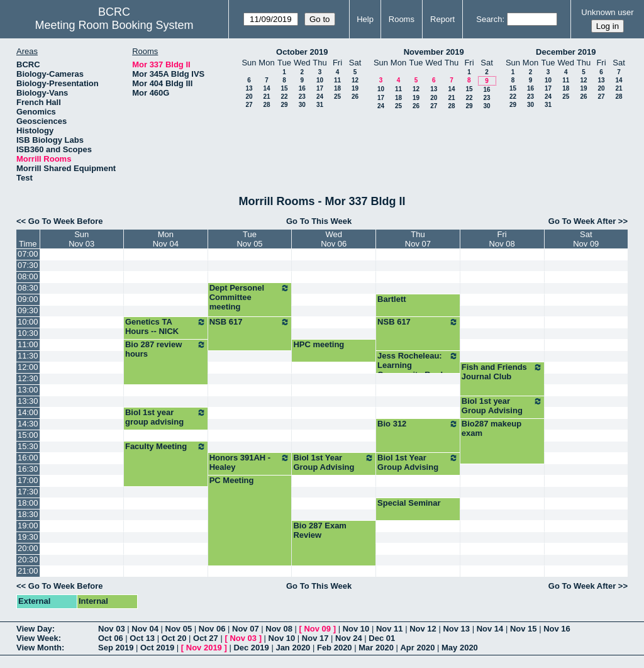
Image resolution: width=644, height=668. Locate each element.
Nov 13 (456, 629)
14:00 (28, 412)
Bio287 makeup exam (491, 428)
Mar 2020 (376, 648)
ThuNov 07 (418, 239)
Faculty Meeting (166, 447)
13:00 (28, 390)
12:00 (28, 367)
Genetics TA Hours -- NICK (166, 326)
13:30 (28, 401)
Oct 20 (174, 638)
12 (355, 80)
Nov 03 (112, 629)
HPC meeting (319, 344)
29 (284, 105)
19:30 (28, 537)
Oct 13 (142, 638)
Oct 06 (111, 638)
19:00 (28, 526)
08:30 (28, 288)
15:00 (28, 435)
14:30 (28, 424)
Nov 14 (490, 629)
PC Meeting (232, 480)
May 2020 (460, 648)
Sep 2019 (116, 648)
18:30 (28, 514)
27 (249, 105)
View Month (39, 648)
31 (320, 105)
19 (355, 88)
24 (320, 97)
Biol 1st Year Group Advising (334, 462)
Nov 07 (246, 629)
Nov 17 (315, 638)
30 (302, 105)
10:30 (28, 333)
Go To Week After (582, 221)
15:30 (28, 446)
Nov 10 (356, 629)
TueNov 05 (249, 239)
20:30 (28, 559)
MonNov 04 (166, 239)
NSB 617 (250, 322)
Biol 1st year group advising (166, 417)
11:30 (28, 356)
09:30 (28, 310)
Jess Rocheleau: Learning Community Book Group (418, 370)
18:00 (28, 503)
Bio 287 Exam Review (320, 530)
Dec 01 (382, 638)
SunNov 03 (81, 239)
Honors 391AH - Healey (250, 462)
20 (249, 97)
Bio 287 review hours (166, 349)
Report (442, 19)
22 (284, 97)
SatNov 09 (586, 239)
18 (337, 88)
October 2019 (302, 52)
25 (337, 97)
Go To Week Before (66, 221)
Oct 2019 (157, 648)
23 (302, 97)
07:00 (28, 254)
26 (355, 97)
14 (266, 88)
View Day (34, 629)
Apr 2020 (417, 648)
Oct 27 (206, 638)
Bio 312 (418, 424)
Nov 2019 (204, 648)
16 (302, 88)
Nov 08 (279, 629)
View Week (37, 638)
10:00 (28, 322)
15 (284, 88)
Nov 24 (349, 638)
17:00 (28, 480)
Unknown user (607, 12)
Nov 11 (390, 629)
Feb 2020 (335, 648)
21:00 (28, 571)
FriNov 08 (502, 239)
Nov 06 (212, 629)
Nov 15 (524, 629)
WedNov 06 (334, 239)
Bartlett (392, 299)
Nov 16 (557, 629)
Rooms (402, 19)
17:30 (28, 492)
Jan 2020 (293, 648)
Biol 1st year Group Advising (502, 406)
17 (320, 88)
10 (320, 80)
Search (489, 19)
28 (266, 105)
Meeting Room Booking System (114, 25)
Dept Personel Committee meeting (250, 297)
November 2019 (434, 52)
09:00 (28, 299)
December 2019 (566, 52)
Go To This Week (319, 221)
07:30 (28, 265)
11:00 (28, 344)
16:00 (28, 458)
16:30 (28, 469)
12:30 (28, 378)
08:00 (28, 276)
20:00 (28, 548)
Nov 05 (179, 629)
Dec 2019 (251, 648)
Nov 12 (423, 629)
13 (249, 88)
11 (337, 80)
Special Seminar (409, 503)
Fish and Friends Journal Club (502, 372)
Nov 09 (317, 629)
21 (266, 97)
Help (365, 19)
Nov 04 (145, 629)
